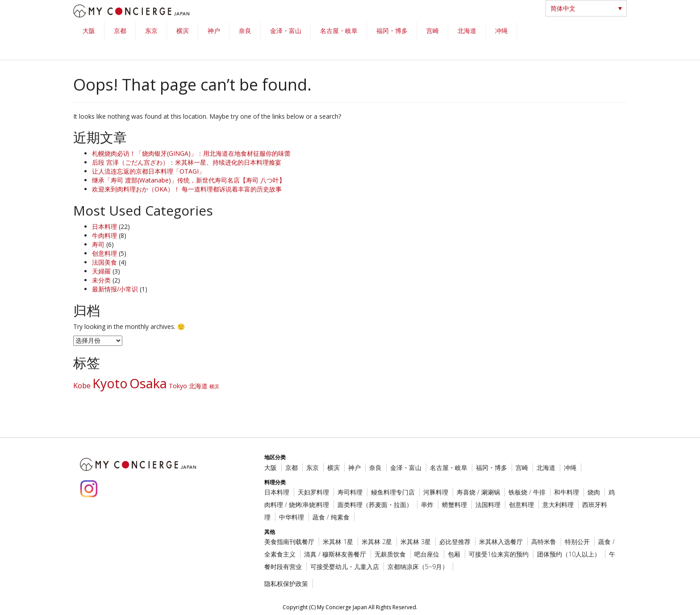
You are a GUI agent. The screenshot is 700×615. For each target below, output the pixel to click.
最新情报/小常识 (115, 289)
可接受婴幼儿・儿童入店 (345, 567)
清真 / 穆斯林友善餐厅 (335, 554)
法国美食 (104, 262)
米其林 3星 (416, 542)
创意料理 (104, 253)
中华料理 (292, 517)
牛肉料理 (104, 235)
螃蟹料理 (454, 505)
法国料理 (488, 505)
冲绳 (501, 31)
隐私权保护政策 (286, 584)
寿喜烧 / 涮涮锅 (478, 492)
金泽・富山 (286, 31)
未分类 (101, 280)
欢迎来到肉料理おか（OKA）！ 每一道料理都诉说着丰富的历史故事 (187, 189)
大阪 (89, 31)
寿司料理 (350, 492)
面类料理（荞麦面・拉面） (375, 505)
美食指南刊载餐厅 (289, 542)
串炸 (427, 505)
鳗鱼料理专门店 (393, 492)
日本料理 (104, 226)
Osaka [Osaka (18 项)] (148, 383)
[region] (350, 41)
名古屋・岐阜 (339, 31)
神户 (214, 31)
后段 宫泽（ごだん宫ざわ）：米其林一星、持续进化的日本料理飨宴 (187, 162)
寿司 (98, 244)
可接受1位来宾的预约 (499, 554)
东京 (151, 31)
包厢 (454, 554)
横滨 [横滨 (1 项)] (214, 386)
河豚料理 (436, 492)
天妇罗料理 (313, 492)
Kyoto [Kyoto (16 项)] (110, 383)
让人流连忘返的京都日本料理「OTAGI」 (148, 171)
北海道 (467, 31)
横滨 (183, 31)
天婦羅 (101, 271)
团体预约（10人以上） (569, 554)
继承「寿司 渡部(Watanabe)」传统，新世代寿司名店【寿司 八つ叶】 (189, 180)
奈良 (245, 31)
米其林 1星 (338, 542)
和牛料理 (567, 492)
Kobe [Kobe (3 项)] (82, 385)
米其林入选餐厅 (501, 542)
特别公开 (577, 542)
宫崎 (433, 31)
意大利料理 (558, 505)
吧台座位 (427, 554)
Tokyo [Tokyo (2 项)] (178, 386)
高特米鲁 (544, 542)
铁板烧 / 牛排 (527, 492)
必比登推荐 (455, 542)
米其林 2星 (377, 542)
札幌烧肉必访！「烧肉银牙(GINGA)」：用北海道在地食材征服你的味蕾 (191, 153)
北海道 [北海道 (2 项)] (198, 386)
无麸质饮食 (390, 554)
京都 (120, 31)
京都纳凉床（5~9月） (418, 567)
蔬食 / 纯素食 (331, 517)
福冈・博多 (392, 31)
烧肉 (594, 492)
